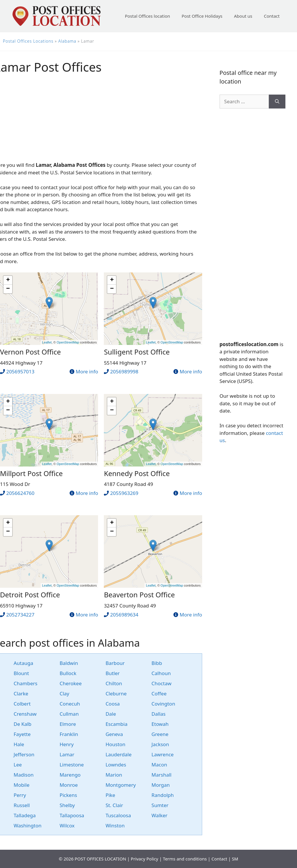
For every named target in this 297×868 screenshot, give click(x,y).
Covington (163, 704)
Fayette (22, 734)
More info (87, 371)
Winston (115, 825)
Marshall (161, 775)
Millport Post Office (31, 473)
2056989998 (124, 371)
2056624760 (20, 493)
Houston (115, 744)
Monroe (69, 785)
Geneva (114, 734)
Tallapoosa (72, 815)
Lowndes (116, 765)
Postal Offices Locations (28, 41)
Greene (160, 734)
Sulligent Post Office (137, 352)
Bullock (68, 673)
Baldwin (69, 663)
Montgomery (121, 785)
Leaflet (47, 342)
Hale (19, 744)
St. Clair (114, 805)
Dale (111, 714)
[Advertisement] (252, 225)
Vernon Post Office (30, 352)
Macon (159, 765)
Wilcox (67, 825)
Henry (66, 744)
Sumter (160, 805)
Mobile (22, 785)
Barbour (115, 663)
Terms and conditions (185, 859)
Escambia (117, 724)
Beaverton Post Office (139, 595)
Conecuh (70, 704)
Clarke (21, 694)
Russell (22, 805)
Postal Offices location (147, 16)
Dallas (158, 714)
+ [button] (8, 280)
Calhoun (161, 673)
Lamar (67, 754)
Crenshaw (25, 714)
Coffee (159, 694)
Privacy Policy (145, 859)
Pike (110, 795)
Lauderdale (119, 754)
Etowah (160, 724)
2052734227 (20, 615)
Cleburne (116, 694)
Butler (113, 673)
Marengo (70, 775)
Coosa (113, 704)
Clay (64, 694)
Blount (21, 673)
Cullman (69, 714)
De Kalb (22, 724)
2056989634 (124, 615)
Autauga (23, 663)
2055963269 (124, 493)
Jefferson (24, 754)
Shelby (67, 805)
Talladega (25, 815)
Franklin (69, 734)
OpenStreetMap (68, 342)
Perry (20, 795)
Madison (24, 775)
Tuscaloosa (118, 815)
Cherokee (70, 683)
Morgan (161, 785)
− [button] (8, 289)
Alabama (67, 41)
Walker (159, 815)
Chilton (114, 683)
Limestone (71, 765)
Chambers (26, 683)
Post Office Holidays (202, 16)
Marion (114, 775)
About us (243, 16)
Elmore (68, 724)
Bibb (157, 663)
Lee (18, 765)
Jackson (160, 744)
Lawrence (162, 754)
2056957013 (20, 371)
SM (235, 859)
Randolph (163, 795)
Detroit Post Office (30, 595)
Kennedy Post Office (137, 473)
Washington (28, 825)
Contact (272, 16)
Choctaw (161, 683)
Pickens (68, 795)
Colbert (22, 704)
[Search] (277, 102)
